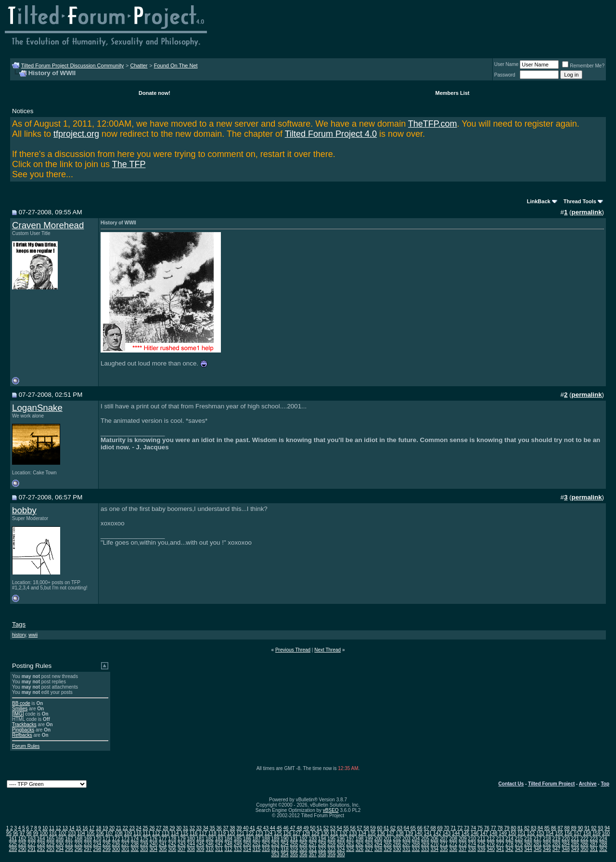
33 (199, 828)
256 (303, 844)
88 (567, 828)
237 (125, 844)
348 (566, 849)
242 (172, 844)
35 (212, 828)
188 (266, 839)
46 (286, 828)
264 (379, 844)
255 (294, 844)
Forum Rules (26, 746)
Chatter (139, 65)
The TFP (129, 164)
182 (210, 839)
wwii (33, 635)
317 (276, 849)
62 (393, 828)
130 (325, 833)
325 (350, 849)
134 (362, 833)
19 (105, 828)
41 (252, 828)
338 (472, 849)
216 (528, 839)
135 (372, 833)
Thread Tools (580, 201)
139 (409, 833)
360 (341, 855)
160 (606, 833)
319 (294, 849)
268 (416, 844)
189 (276, 839)
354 (285, 855)
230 (60, 844)
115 (184, 833)
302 (135, 849)
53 (333, 828)
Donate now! (154, 93)
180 (191, 839)
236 (116, 844)
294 (60, 849)
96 (16, 833)
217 (538, 839)
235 (107, 844)
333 (425, 849)
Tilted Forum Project (551, 784)
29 (172, 828)
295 (69, 849)
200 (379, 839)
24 (139, 828)
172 (116, 839)
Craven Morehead (48, 225)
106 (100, 833)
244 (191, 844)
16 (85, 828)
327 (369, 849)
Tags (19, 624)
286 (584, 844)
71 (453, 828)
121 (240, 833)
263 (369, 844)
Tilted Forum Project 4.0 (331, 134)
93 (600, 828)
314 (247, 849)
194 (322, 839)
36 (219, 828)
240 (153, 844)
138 (400, 833)
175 (144, 839)
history (19, 635)
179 (182, 839)
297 (88, 849)
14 (72, 828)
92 (594, 828)
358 (322, 855)
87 (560, 828)
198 (360, 839)
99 (35, 833)
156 (569, 833)
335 (444, 849)
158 (587, 833)
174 (135, 839)
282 (547, 844)
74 (473, 828)
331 (406, 849)
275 (481, 844)
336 (453, 849)
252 (266, 844)
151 (521, 833)
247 (219, 844)
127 (297, 833)
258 (322, 844)
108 (119, 833)
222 (584, 839)
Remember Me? (583, 66)
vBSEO (331, 810)
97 (22, 833)
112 (156, 833)
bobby (24, 510)
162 (22, 839)
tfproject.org (76, 134)
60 (379, 828)
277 (500, 844)
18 (98, 828)
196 (341, 839)
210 (472, 839)
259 (331, 844)
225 (13, 844)
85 (547, 828)
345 (538, 849)
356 (303, 855)
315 (257, 849)
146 (475, 833)
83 (533, 828)
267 (406, 844)
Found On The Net (176, 65)
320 (303, 849)
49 (306, 828)
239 (144, 844)
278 (509, 844)
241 (163, 844)
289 (13, 849)
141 (428, 833)
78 (500, 828)
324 (341, 849)
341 (500, 849)
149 (503, 833)
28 (165, 828)
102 (62, 833)
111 (147, 833)
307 (182, 849)
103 (72, 833)
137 (391, 833)
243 (182, 844)
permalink (587, 212)
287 (594, 844)
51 (319, 828)
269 (425, 844)
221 (575, 839)
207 (444, 839)
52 (326, 828)
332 (416, 849)
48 (299, 828)
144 (456, 833)
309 (200, 849)
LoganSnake (37, 408)
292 (41, 849)
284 (566, 844)
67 (427, 828)
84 (540, 828)
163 (32, 839)
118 (212, 833)
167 (69, 839)
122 (250, 833)
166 (60, 839)
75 (480, 828)
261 (350, 844)
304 (153, 849)
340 (491, 849)
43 (266, 828)
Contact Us (511, 784)
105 (91, 833)
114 (175, 833)
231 (69, 844)
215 (519, 839)
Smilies (20, 709)
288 (603, 844)
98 (29, 833)
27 (159, 828)
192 (303, 839)
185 (238, 839)
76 (487, 828)
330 (397, 849)
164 (41, 839)
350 (584, 849)
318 (285, 849)
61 (386, 828)
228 (41, 844)
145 (465, 833)
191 (294, 839)
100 (44, 833)
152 (531, 833)
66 (420, 828)
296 (79, 849)
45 (279, 828)
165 (50, 839)
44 (273, 828)
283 (557, 844)
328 (379, 849)
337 (463, 849)
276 (491, 844)
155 (559, 833)
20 (112, 828)
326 (360, 849)
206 (434, 839)
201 (388, 839)
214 (509, 839)
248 (228, 844)
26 (152, 828)
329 (388, 849)
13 (65, 828)
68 (433, 828)
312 (228, 849)
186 (247, 839)
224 (603, 839)
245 (200, 844)
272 (453, 844)
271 (444, 844)
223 (594, 839)
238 (135, 844)
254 (285, 844)
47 (292, 828)
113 (165, 833)
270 (434, 844)
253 (276, 844)
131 (334, 833)
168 (79, 839)
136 (381, 833)
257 (313, 844)
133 (353, 833)
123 (259, 833)
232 (79, 844)
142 (437, 833)
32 (192, 828)
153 (540, 833)
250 (247, 844)
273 (463, 844)
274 (472, 844)
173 (125, 839)
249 (238, 844)
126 (288, 833)
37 (225, 828)
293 (50, 849)
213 (500, 839)
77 (494, 828)
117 (203, 833)
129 (315, 833)
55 (346, 828)
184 (228, 839)
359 (331, 855)
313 (238, 849)
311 (219, 849)
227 (32, 844)
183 (219, 839)
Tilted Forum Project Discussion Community (73, 65)
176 (153, 839)
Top (605, 784)
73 (467, 828)
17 (92, 828)
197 (350, 839)
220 (566, 839)
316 (266, 849)
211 (481, 839)
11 (52, 828)
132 (343, 833)
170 (97, 839)
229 (50, 844)
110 (137, 833)
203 (406, 839)
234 (97, 844)
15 (78, 828)
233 (88, 844)
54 (340, 828)
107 (109, 833)
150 (512, 833)
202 (397, 839)
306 (172, 849)
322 (322, 849)
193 (313, 839)
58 (366, 828)
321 (313, 849)
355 (294, 855)
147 (484, 833)
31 (186, 828)
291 (32, 849)
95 (9, 833)
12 (58, 828)
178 (172, 839)
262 (360, 844)
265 (388, 844)
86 (554, 828)
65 (413, 828)
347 (557, 849)
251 (257, 844)
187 (257, 839)
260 (341, 844)
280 (528, 844)
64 (406, 828)
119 (222, 833)
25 (146, 828)
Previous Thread (293, 650)
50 (313, 828)
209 (463, 839)
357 (313, 855)
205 (425, 839)
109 (128, 833)
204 (416, 839)
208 (453, 839)
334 (434, 849)
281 (538, 844)
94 (607, 828)
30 (179, 828)
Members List (453, 93)
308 (191, 849)
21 (119, 828)
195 (331, 839)
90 (580, 828)
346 (547, 849)
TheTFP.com (433, 124)
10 (45, 828)
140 (418, 833)
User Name (507, 64)
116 (194, 833)
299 (107, 849)
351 (594, 849)
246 (210, 844)
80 (513, 828)
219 (557, 839)
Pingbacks (23, 730)
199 (369, 839)
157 (578, 833)
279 (519, 844)
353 (276, 855)
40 (246, 828)
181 (200, 839)
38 (232, 828)
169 (88, 839)
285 (575, 844)
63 (400, 828)
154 (550, 833)
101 (53, 833)
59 (373, 828)
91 (587, 828)
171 (107, 839)
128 (306, 833)
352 (603, 849)
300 (116, 849)
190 (285, 839)
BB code (21, 703)
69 (440, 828)
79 (507, 828)
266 (397, 844)
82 (527, 828)
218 (547, 839)
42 (259, 828)
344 (528, 849)
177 (163, 839)
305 (163, 849)
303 (144, 849)
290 (22, 849)
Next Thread (327, 650)
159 (597, 833)
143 (447, 833)
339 (481, 849)
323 (331, 849)
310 (210, 849)
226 (22, 844)
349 (575, 849)
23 (132, 828)
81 (520, 828)
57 (360, 828)
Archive (588, 784)
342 (509, 849)
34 (206, 828)
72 (460, 828)
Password (505, 75)
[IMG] (18, 714)
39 (239, 828)
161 (13, 839)
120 (231, 833)
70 (446, 828)
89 (574, 828)
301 (125, 849)
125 (278, 833)
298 (97, 849)
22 (125, 828)
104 (81, 833)
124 (269, 833)
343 (519, 849)
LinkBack (539, 201)
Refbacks (22, 735)
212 (491, 839)
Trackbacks (24, 725)
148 (494, 833)
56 (353, 828)
